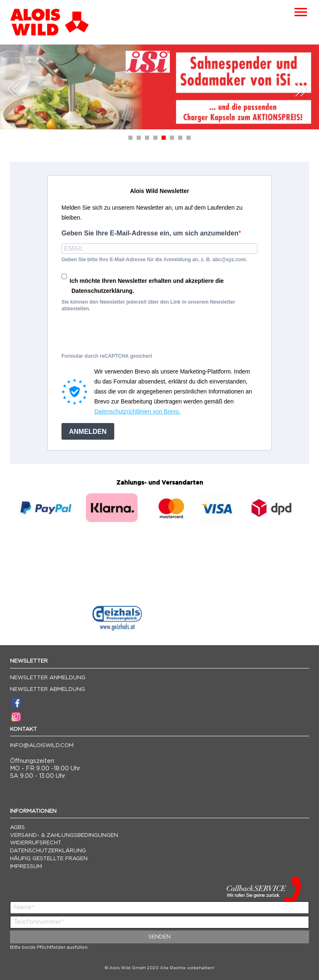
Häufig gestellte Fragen (49, 859)
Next (302, 89)
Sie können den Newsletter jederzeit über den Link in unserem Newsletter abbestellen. (148, 305)
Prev (14, 89)
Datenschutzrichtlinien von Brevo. (137, 411)
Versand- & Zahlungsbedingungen (64, 835)
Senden (159, 937)
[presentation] (125, 335)
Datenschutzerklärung (48, 851)
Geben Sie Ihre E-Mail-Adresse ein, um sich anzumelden (150, 233)
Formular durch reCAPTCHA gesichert (107, 356)
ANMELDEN (88, 432)
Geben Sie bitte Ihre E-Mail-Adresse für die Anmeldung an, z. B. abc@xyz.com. (154, 260)
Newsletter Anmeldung (48, 678)
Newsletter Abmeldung (48, 689)
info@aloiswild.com (42, 746)
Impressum (26, 867)
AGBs (17, 828)
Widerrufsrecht (36, 843)
